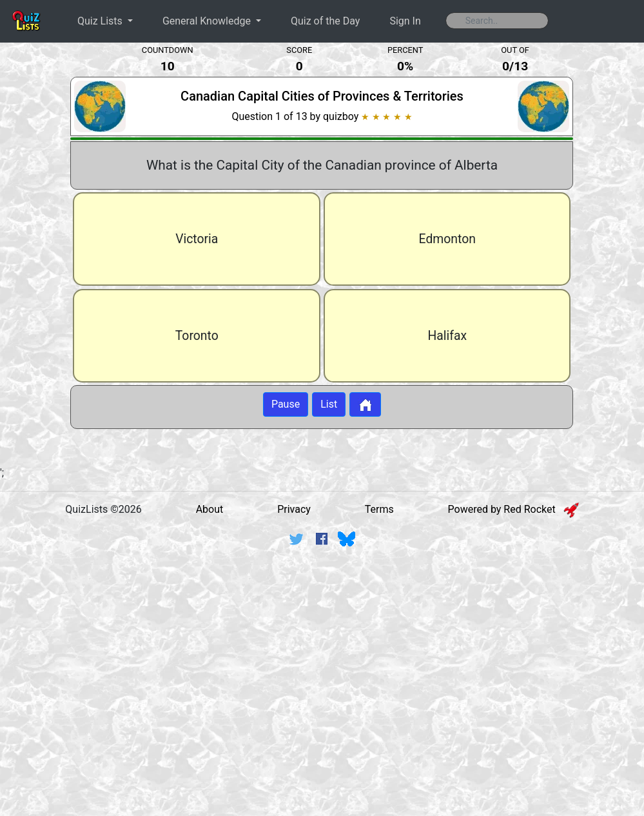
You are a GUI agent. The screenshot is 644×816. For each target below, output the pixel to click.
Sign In (405, 21)
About (210, 509)
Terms (379, 509)
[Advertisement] (322, 657)
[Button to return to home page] (365, 404)
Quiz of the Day (325, 21)
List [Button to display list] (329, 404)
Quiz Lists (101, 21)
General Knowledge (208, 21)
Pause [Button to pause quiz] (286, 404)
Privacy (294, 509)
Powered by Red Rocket (513, 509)
